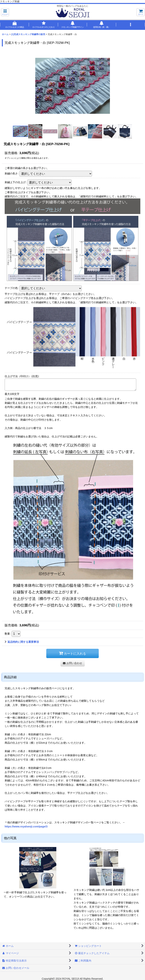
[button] (5, 12)
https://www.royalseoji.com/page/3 (26, 826)
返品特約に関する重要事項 (22, 642)
